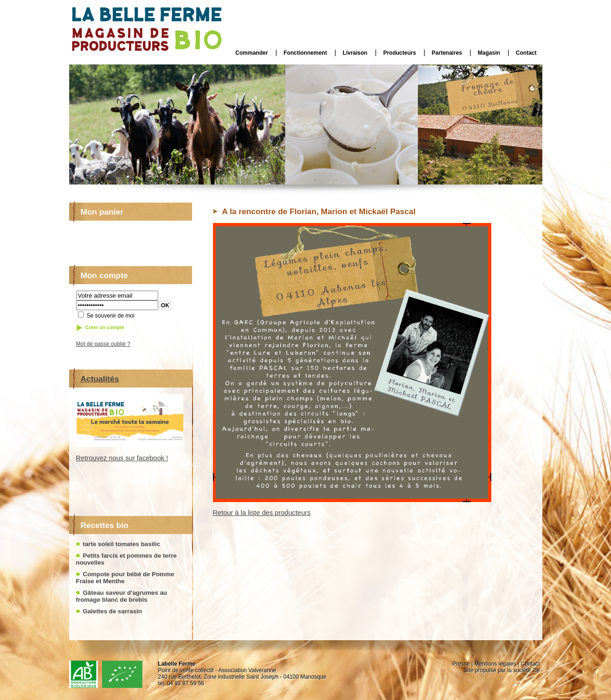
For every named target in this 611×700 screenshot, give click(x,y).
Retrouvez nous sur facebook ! (122, 458)
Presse (461, 664)
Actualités (100, 379)
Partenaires (447, 53)
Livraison (355, 53)
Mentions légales (495, 664)
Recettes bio (105, 525)
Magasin (489, 53)
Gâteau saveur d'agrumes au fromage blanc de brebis (122, 596)
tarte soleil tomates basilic (122, 544)
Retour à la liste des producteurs (262, 513)
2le (536, 670)
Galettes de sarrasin (113, 611)
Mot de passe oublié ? (103, 344)
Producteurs (400, 53)
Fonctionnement (305, 53)
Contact (526, 53)
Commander (251, 53)
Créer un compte (105, 327)
